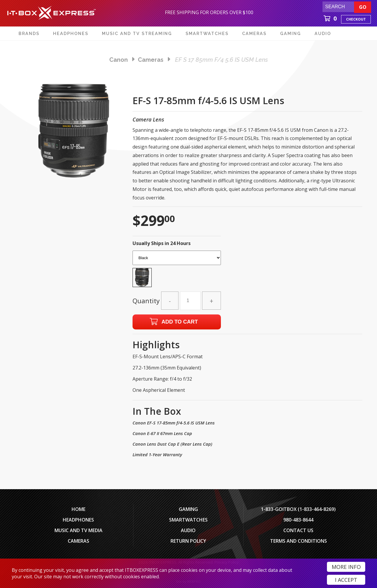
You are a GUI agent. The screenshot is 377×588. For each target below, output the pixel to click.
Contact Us (298, 530)
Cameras (78, 541)
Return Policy (188, 541)
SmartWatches (188, 520)
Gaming (188, 509)
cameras (151, 60)
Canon (119, 60)
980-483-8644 (298, 520)
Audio (188, 530)
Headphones (78, 520)
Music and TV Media (78, 530)
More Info (346, 567)
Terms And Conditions (299, 541)
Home (78, 509)
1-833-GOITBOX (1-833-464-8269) (298, 509)
